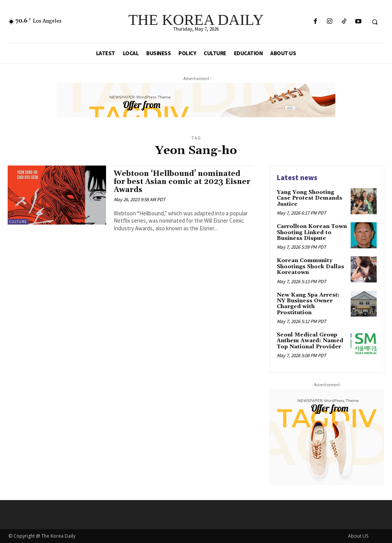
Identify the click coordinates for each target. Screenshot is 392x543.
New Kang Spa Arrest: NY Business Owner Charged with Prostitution (308, 304)
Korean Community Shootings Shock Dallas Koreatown (310, 267)
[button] (375, 22)
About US (358, 536)
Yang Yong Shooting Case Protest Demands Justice (310, 198)
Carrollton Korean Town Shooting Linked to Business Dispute (312, 232)
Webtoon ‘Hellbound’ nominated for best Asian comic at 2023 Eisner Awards (182, 182)
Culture (18, 222)
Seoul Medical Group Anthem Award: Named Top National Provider (310, 341)
